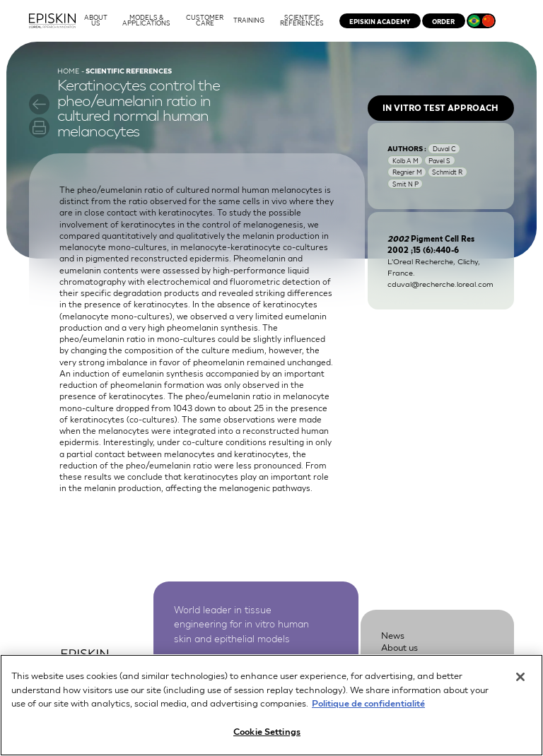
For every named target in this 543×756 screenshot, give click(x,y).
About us (399, 647)
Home (68, 70)
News (393, 635)
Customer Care (413, 660)
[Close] (520, 683)
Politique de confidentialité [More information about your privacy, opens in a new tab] (368, 709)
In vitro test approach (440, 107)
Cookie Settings (267, 737)
